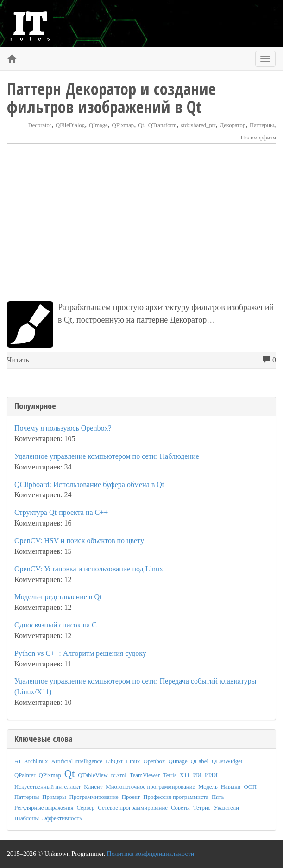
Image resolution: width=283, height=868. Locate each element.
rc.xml (119, 775)
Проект (131, 797)
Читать (18, 360)
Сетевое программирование (133, 808)
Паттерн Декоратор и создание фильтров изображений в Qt (111, 98)
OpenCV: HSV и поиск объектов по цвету (79, 541)
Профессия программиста (176, 797)
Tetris (170, 775)
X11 (185, 775)
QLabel (200, 761)
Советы (180, 808)
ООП (250, 787)
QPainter (25, 775)
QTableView (93, 775)
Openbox (154, 761)
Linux (133, 761)
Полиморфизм (258, 138)
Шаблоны (27, 818)
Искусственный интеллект (47, 787)
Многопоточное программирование (150, 787)
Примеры (54, 797)
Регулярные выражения (44, 808)
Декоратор (233, 125)
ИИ (197, 775)
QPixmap (123, 125)
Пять (218, 797)
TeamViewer (145, 775)
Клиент (93, 787)
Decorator (40, 125)
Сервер (85, 808)
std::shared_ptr (198, 125)
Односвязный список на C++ (60, 625)
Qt (141, 125)
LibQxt (114, 761)
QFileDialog (70, 125)
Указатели (226, 808)
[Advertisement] (141, 222)
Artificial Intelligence (77, 761)
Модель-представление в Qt (58, 597)
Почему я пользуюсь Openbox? (63, 428)
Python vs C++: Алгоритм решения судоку (80, 653)
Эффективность (62, 818)
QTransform (163, 125)
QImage (98, 125)
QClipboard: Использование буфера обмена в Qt (89, 485)
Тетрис (202, 808)
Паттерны (262, 125)
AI (18, 761)
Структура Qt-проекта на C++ (61, 512)
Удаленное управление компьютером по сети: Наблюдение (107, 456)
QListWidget (227, 761)
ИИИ (211, 775)
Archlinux (36, 761)
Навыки (231, 787)
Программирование (94, 797)
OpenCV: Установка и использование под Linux (89, 569)
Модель (208, 787)
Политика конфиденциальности (151, 854)
